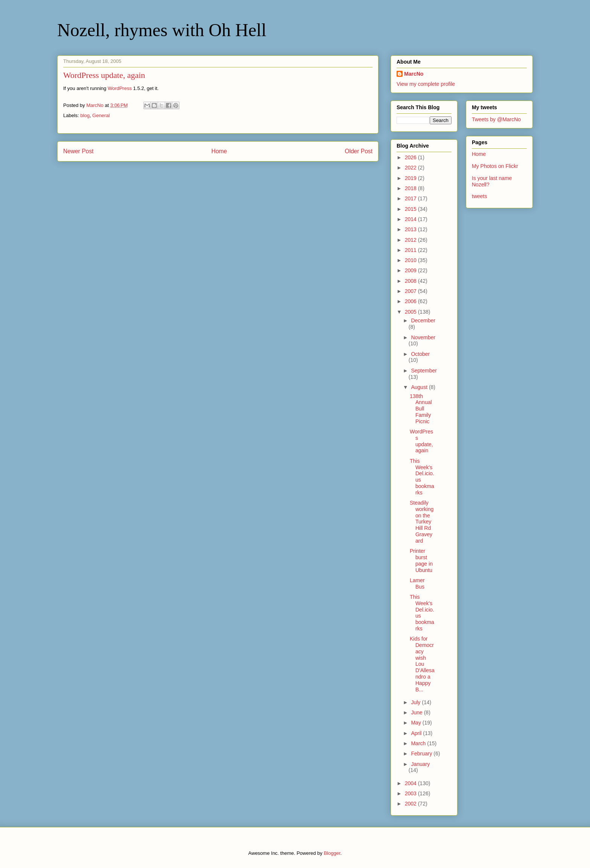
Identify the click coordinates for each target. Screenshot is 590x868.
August (420, 387)
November (423, 337)
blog (85, 115)
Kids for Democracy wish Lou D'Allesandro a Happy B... (422, 664)
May (417, 723)
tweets (479, 196)
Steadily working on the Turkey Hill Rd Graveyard (422, 522)
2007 (411, 291)
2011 (411, 250)
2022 (411, 168)
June (417, 712)
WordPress (120, 88)
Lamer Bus (417, 583)
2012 (411, 240)
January (420, 764)
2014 (411, 219)
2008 (411, 281)
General (101, 115)
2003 (411, 793)
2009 (411, 270)
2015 (411, 209)
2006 (411, 301)
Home (219, 151)
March (419, 743)
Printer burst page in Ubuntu (421, 560)
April (417, 733)
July (416, 702)
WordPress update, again (421, 441)
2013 (411, 229)
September (424, 371)
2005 (411, 312)
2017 (411, 198)
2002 (411, 804)
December (423, 320)
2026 (411, 157)
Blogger (332, 853)
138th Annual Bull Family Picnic (421, 409)
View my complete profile (426, 84)
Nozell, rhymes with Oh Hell (162, 30)
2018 (411, 188)
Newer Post (78, 151)
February (422, 754)
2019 (411, 178)
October (420, 354)
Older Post (359, 151)
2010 (411, 260)
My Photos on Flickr (495, 166)
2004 (411, 783)
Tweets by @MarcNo (496, 119)
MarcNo (414, 74)
